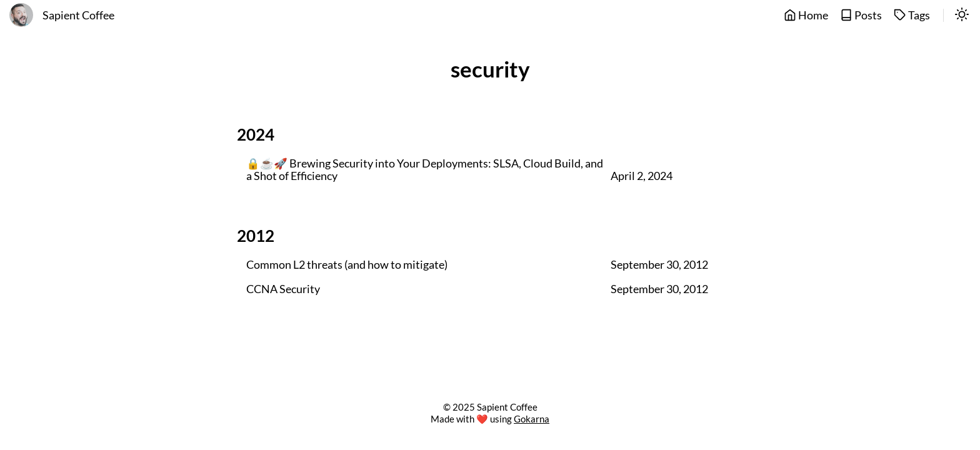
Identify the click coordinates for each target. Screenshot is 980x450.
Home (806, 15)
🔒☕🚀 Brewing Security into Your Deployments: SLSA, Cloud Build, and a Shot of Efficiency (425, 170)
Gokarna (532, 419)
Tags (912, 15)
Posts (861, 15)
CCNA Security (283, 289)
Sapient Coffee (78, 15)
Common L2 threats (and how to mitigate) (347, 265)
